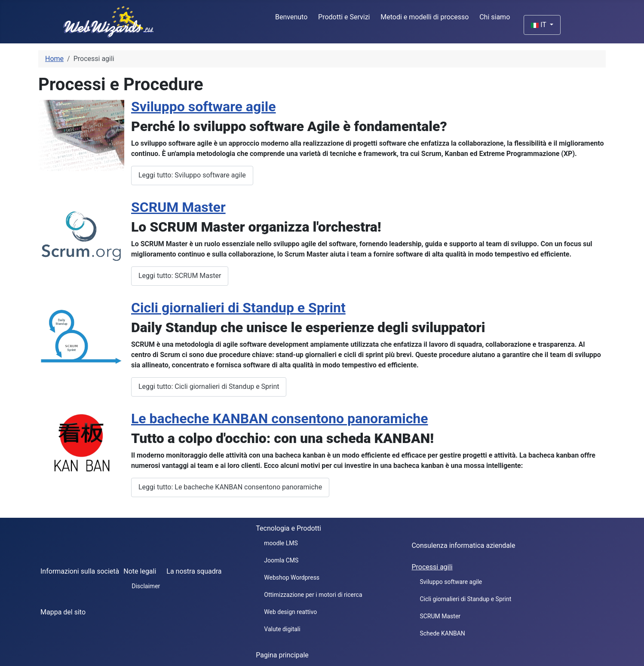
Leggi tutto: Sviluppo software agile (192, 175)
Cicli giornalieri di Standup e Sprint (238, 308)
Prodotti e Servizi (344, 17)
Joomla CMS (281, 560)
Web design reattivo (290, 612)
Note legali (140, 571)
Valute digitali (282, 629)
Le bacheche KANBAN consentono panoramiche (280, 419)
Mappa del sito (63, 612)
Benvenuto (291, 17)
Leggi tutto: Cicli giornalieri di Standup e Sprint (209, 386)
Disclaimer (146, 586)
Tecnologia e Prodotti (288, 528)
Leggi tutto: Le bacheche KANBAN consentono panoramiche (230, 487)
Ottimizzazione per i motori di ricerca (313, 595)
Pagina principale (282, 655)
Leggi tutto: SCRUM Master (180, 276)
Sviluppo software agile (203, 107)
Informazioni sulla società (80, 571)
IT (539, 25)
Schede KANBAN (442, 633)
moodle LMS (281, 543)
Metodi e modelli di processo (425, 17)
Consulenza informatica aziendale (463, 545)
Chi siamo (495, 17)
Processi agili (432, 567)
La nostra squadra (194, 571)
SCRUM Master (178, 207)
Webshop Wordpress (292, 577)
